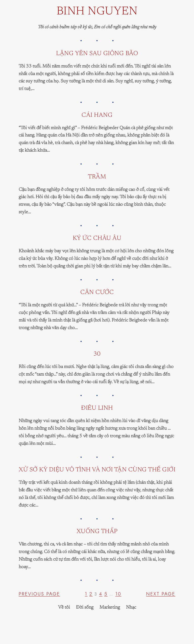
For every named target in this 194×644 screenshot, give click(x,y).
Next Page (161, 594)
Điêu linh (97, 408)
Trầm (97, 177)
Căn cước (97, 292)
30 (97, 354)
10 (118, 594)
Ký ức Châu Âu (97, 238)
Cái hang (97, 115)
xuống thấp (97, 532)
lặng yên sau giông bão (97, 54)
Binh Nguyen (97, 12)
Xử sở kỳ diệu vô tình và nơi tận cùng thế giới (97, 470)
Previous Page (39, 594)
